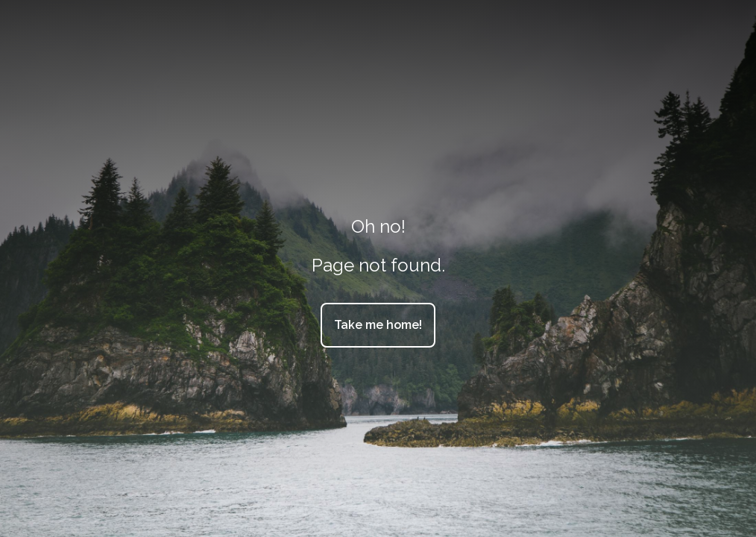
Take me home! (378, 325)
